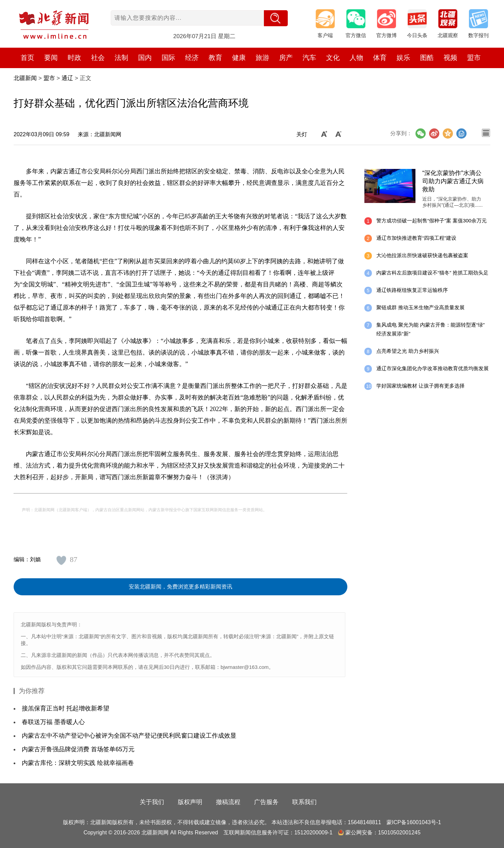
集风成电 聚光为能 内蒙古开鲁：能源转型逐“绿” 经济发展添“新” (430, 329)
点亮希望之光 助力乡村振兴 (408, 351)
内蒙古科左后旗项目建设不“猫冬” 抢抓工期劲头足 (432, 273)
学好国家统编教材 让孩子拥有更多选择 (420, 386)
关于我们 (152, 802)
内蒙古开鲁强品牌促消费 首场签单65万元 (78, 749)
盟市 (474, 58)
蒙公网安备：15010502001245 (383, 833)
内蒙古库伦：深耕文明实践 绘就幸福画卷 (78, 763)
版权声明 (190, 802)
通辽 (67, 78)
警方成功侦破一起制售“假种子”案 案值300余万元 (431, 221)
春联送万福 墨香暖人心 (53, 722)
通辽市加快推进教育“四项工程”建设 (416, 238)
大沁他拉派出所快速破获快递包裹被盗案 (422, 255)
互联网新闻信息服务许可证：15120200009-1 (278, 833)
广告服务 (266, 802)
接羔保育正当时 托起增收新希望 (66, 708)
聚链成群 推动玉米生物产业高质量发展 (420, 307)
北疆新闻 (25, 78)
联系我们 (304, 802)
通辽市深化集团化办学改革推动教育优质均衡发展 (432, 368)
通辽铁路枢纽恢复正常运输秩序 (412, 290)
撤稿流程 (228, 802)
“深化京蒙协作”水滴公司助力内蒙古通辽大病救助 (453, 181)
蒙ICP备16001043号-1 (414, 822)
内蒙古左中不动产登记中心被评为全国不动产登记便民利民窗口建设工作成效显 (129, 736)
